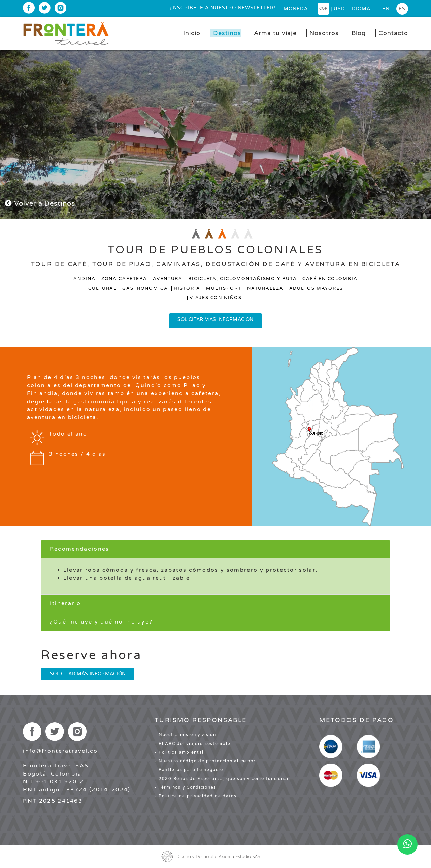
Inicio (192, 33)
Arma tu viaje (275, 33)
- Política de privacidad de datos (195, 796)
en (386, 9)
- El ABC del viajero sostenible (192, 744)
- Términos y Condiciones (185, 787)
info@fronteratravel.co (60, 751)
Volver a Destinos (40, 204)
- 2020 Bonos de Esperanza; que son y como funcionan (222, 779)
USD (339, 9)
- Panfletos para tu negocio (189, 770)
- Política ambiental (179, 752)
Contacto (393, 33)
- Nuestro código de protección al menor (205, 761)
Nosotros (324, 33)
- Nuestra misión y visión (185, 735)
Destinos (227, 33)
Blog (359, 33)
